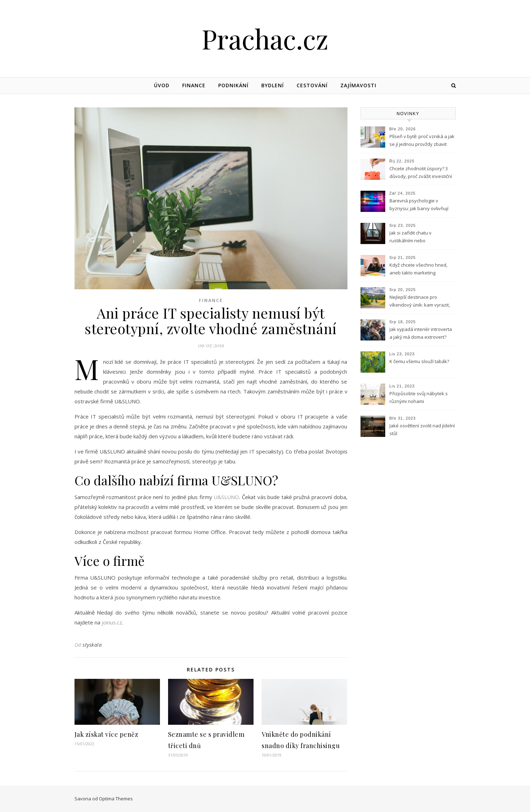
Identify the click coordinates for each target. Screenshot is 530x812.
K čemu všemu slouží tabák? (419, 361)
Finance (194, 85)
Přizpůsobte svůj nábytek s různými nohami (419, 397)
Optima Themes (116, 799)
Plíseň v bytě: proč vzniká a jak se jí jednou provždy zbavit (422, 140)
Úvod (162, 85)
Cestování (312, 85)
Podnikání (233, 85)
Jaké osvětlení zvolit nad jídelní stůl (422, 429)
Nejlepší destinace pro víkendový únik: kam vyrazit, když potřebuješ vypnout (420, 302)
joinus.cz (112, 622)
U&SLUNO (226, 497)
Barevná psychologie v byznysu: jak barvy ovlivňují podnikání (419, 205)
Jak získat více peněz (106, 734)
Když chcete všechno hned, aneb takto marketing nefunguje (418, 269)
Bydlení (273, 85)
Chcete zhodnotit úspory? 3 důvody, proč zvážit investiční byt (421, 173)
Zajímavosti (358, 85)
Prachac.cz (265, 39)
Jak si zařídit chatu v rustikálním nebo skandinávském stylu (412, 237)
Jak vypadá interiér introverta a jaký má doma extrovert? (421, 333)
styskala (92, 645)
